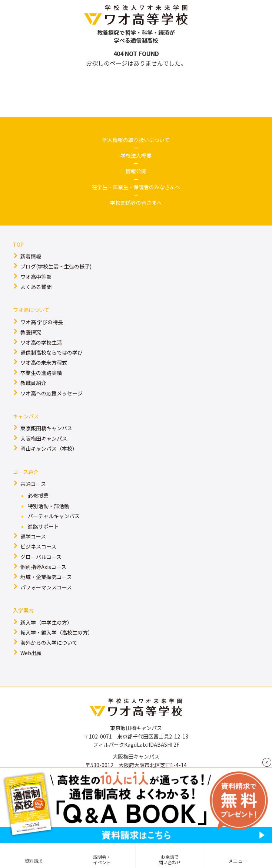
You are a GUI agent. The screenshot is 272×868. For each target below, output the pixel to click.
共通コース (33, 484)
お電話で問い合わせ (170, 859)
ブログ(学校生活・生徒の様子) (56, 266)
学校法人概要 (136, 155)
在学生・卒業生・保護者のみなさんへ (136, 187)
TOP (18, 244)
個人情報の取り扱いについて (136, 140)
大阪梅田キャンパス (44, 438)
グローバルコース (41, 557)
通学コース (33, 536)
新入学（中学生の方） (46, 622)
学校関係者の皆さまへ (136, 203)
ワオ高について (31, 310)
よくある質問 (36, 287)
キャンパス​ (26, 416)
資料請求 (34, 861)
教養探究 (31, 332)
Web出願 (31, 653)
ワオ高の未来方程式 (44, 362)
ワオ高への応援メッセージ (52, 393)
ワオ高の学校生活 (41, 342)
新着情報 (31, 256)
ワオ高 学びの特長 (42, 322)
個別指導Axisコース (43, 567)
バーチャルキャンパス (54, 516)
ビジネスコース (38, 546)
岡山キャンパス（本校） (49, 448)
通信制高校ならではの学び (52, 352)
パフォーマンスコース (46, 587)
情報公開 (136, 171)
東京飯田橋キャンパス (46, 428)
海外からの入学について (49, 642)
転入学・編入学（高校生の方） (57, 632)
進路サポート (43, 526)
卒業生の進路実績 (41, 373)
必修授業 (38, 496)
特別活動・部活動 (49, 506)
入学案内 (23, 610)
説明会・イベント (102, 859)
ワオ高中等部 (36, 277)
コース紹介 (26, 472)
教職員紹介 (33, 383)
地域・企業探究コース (46, 577)
